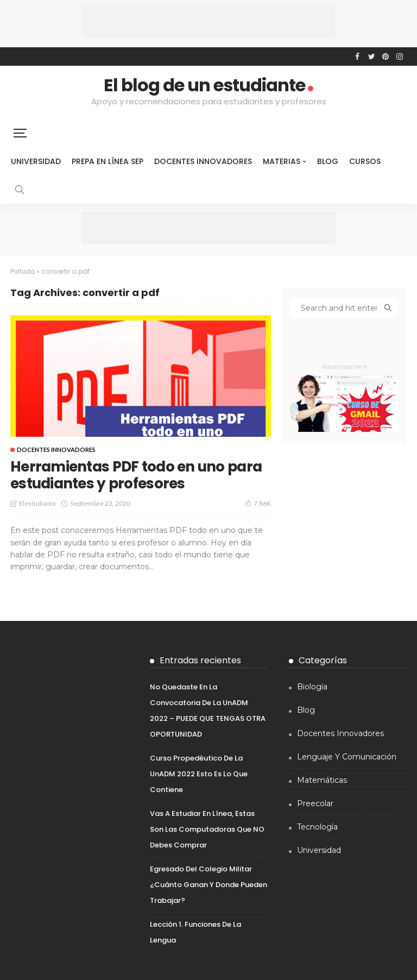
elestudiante (37, 503)
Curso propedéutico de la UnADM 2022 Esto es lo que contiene (199, 773)
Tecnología (317, 826)
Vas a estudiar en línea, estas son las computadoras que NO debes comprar (207, 829)
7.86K (258, 503)
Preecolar (315, 803)
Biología (312, 686)
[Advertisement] (208, 22)
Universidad (36, 161)
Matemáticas (322, 780)
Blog (328, 161)
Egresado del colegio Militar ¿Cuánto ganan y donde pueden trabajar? (208, 884)
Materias (282, 161)
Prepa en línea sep (108, 161)
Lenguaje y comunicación (347, 756)
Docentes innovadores (203, 161)
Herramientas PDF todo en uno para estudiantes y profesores (125, 475)
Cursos (365, 161)
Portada (24, 271)
